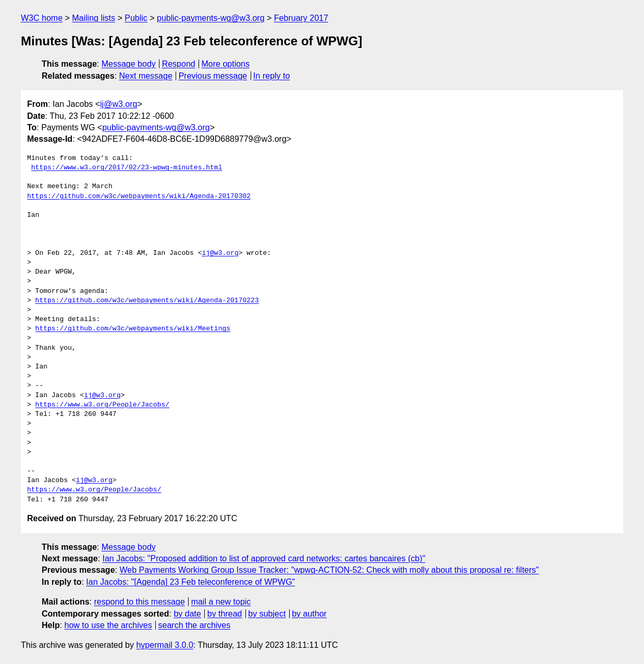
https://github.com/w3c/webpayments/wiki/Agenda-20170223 (147, 301)
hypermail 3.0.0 (164, 645)
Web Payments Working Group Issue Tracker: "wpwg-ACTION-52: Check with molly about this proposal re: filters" (329, 570)
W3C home (42, 18)
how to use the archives (108, 625)
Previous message (213, 76)
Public (136, 18)
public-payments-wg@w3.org (211, 18)
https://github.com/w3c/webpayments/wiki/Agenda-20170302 (139, 196)
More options (226, 64)
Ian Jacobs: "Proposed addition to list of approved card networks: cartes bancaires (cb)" (264, 558)
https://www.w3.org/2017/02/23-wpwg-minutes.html (127, 168)
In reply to (271, 76)
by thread (225, 614)
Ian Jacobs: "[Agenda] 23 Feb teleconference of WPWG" (190, 582)
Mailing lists (94, 18)
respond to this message (139, 602)
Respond (179, 64)
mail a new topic (221, 602)
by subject (267, 614)
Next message (146, 76)
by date (187, 614)
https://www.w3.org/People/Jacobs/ (102, 405)
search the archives (195, 625)
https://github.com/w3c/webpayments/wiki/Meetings (133, 329)
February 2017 (301, 18)
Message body (129, 64)
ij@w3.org (119, 104)
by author (309, 614)
